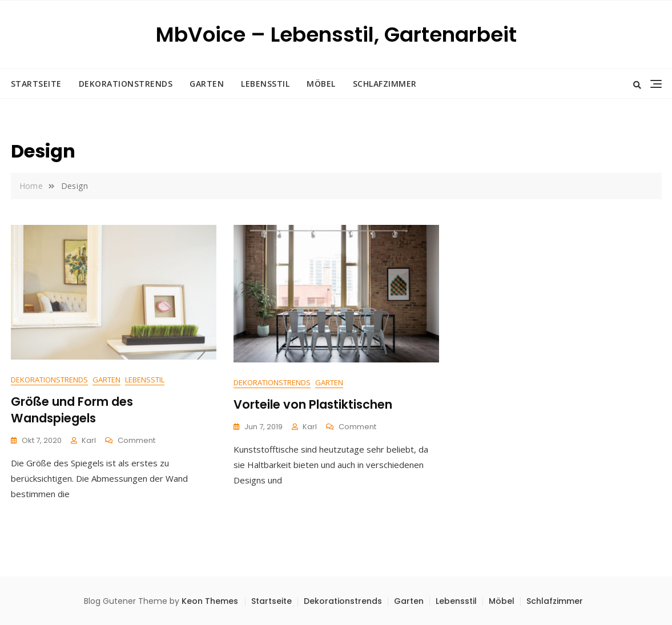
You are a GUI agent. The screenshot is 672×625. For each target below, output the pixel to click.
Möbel (321, 84)
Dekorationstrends (126, 84)
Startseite (36, 84)
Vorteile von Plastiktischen (313, 404)
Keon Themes (210, 601)
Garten (207, 84)
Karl (89, 440)
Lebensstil (265, 84)
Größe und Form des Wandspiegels (72, 410)
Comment (136, 441)
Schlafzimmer (385, 84)
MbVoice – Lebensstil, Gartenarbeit (336, 35)
